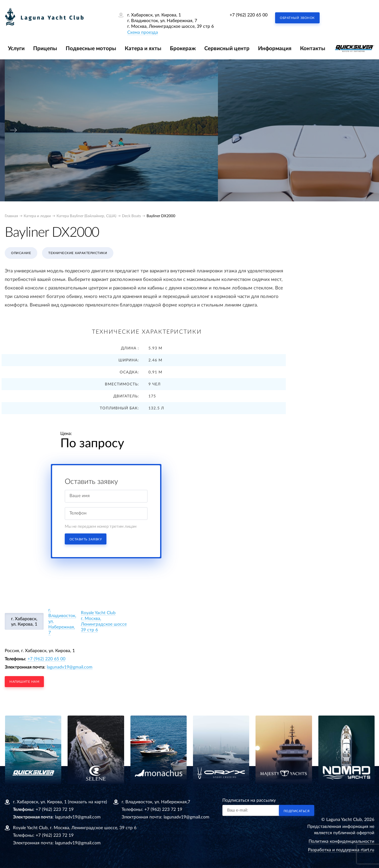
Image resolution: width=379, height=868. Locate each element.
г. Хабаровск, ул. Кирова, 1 (24, 622)
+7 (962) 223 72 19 (55, 810)
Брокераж (183, 48)
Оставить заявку (86, 539)
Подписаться (297, 811)
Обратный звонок (297, 18)
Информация (275, 48)
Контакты (313, 48)
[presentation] (14, 130)
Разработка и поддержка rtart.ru (341, 850)
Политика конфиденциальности (341, 841)
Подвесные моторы (91, 48)
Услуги (16, 48)
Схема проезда (143, 33)
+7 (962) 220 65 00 (249, 15)
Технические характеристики (78, 253)
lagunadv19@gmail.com (70, 667)
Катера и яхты (143, 48)
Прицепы (45, 48)
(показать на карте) (87, 802)
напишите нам (24, 682)
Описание (21, 253)
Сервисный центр (227, 48)
